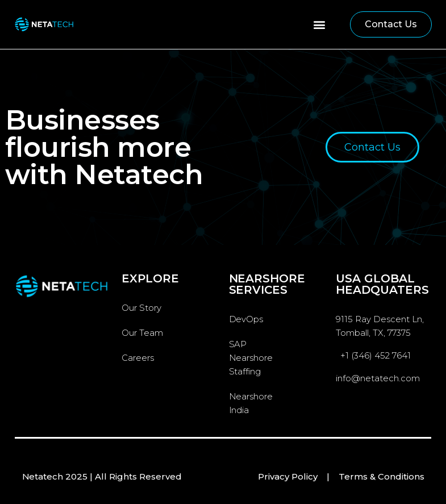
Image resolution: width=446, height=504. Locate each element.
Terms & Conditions (382, 476)
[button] (320, 25)
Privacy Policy (288, 476)
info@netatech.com (378, 378)
